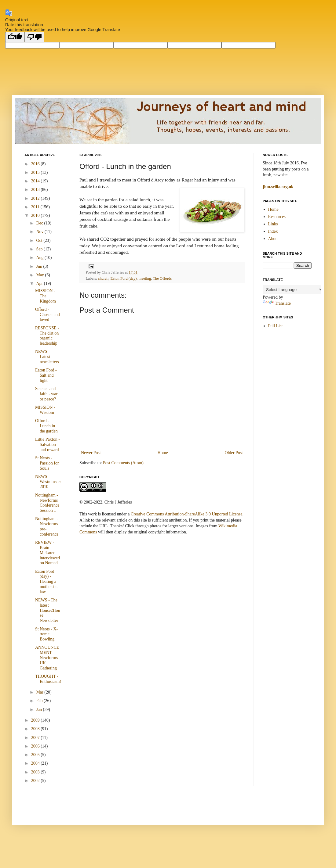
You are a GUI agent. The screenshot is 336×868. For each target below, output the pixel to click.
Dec (40, 223)
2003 (36, 772)
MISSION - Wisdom (45, 410)
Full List (276, 326)
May (40, 275)
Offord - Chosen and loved (47, 315)
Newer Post (91, 453)
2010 (36, 215)
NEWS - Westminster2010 (48, 482)
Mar (40, 692)
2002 (36, 781)
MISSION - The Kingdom (46, 296)
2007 (36, 738)
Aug (40, 258)
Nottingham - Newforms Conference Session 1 (47, 503)
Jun (40, 266)
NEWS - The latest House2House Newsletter (48, 610)
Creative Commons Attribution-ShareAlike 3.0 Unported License (186, 514)
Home (163, 453)
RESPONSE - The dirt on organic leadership (47, 336)
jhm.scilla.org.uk (278, 187)
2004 (36, 763)
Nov (40, 232)
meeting (145, 278)
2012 (36, 198)
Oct (40, 240)
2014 (36, 181)
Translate (277, 303)
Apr (40, 283)
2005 (36, 755)
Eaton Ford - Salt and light (46, 375)
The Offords (162, 278)
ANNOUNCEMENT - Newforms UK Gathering (47, 658)
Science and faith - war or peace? (46, 394)
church (103, 278)
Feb (40, 701)
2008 (36, 729)
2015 (36, 172)
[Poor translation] (35, 37)
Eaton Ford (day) (123, 278)
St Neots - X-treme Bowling (46, 634)
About (274, 239)
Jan (39, 710)
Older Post (234, 453)
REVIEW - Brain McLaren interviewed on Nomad (47, 553)
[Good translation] (15, 37)
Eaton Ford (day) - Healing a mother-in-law (47, 582)
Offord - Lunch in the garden (46, 426)
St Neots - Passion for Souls (47, 463)
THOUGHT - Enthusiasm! (48, 679)
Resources (277, 217)
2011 (36, 207)
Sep (40, 249)
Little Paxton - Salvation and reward (47, 445)
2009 (36, 720)
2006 (36, 746)
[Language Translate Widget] (293, 290)
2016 (36, 164)
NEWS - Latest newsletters (47, 357)
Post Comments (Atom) (123, 463)
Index (273, 231)
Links (273, 224)
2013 (36, 190)
